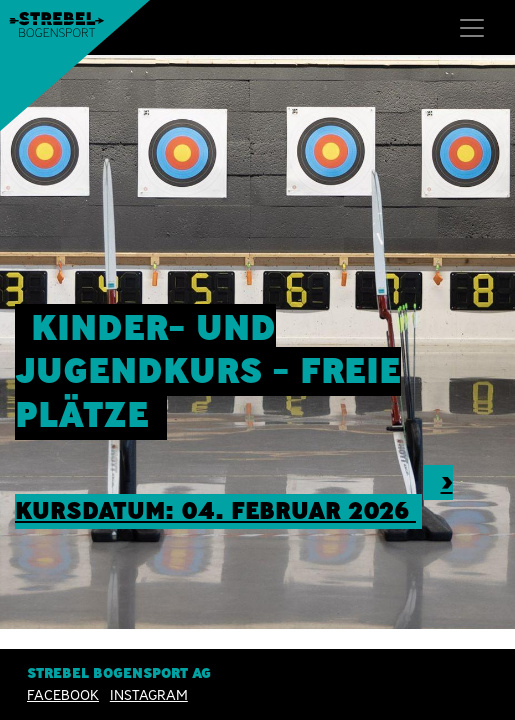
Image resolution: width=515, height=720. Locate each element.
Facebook (63, 695)
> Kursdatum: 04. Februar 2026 (234, 496)
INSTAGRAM (149, 695)
